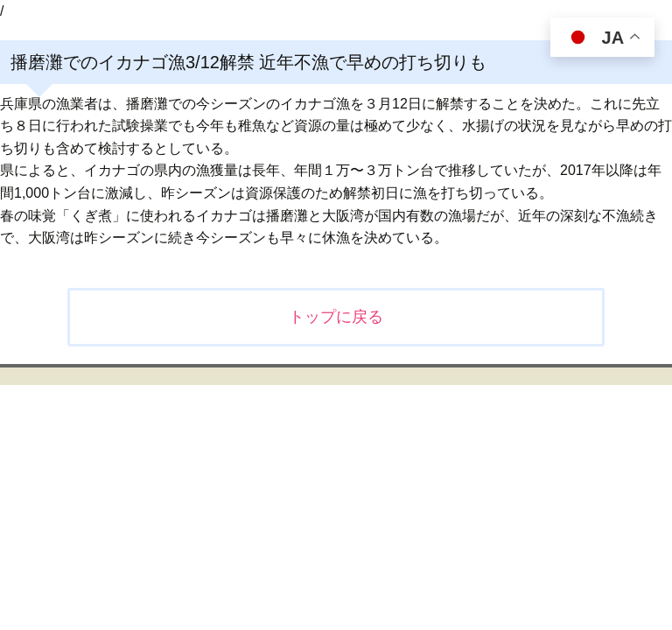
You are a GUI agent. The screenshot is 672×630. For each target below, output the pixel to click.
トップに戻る (336, 317)
